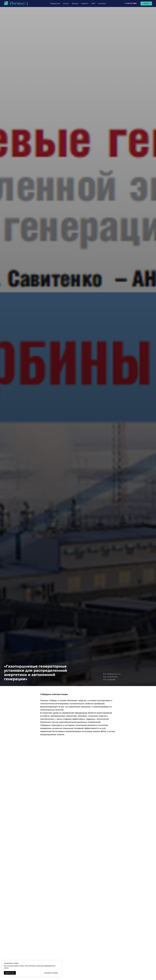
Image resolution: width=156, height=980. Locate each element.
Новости (85, 4)
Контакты (102, 4)
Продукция (55, 4)
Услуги (66, 4)
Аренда (75, 4)
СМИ (93, 4)
